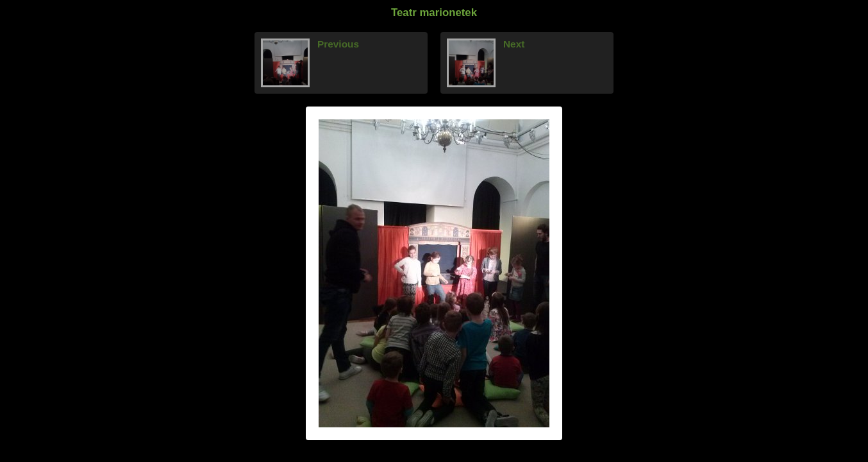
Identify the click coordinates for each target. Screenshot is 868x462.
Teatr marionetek (434, 13)
